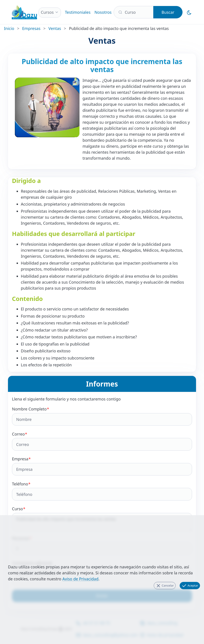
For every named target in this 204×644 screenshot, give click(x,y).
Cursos (47, 12)
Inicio (9, 28)
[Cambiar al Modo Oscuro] (189, 12)
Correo (102, 441)
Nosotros (103, 12)
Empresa (102, 466)
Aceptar (190, 586)
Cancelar (165, 586)
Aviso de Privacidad (80, 579)
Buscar (168, 12)
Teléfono (102, 491)
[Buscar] (134, 12)
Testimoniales (78, 12)
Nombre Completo (102, 416)
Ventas (55, 28)
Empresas (31, 28)
